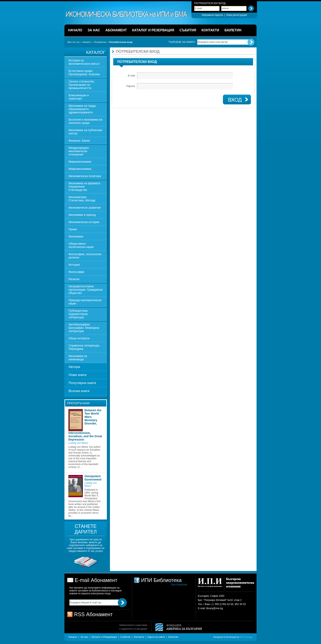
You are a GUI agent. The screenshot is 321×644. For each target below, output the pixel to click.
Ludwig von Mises (78, 443)
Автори (74, 367)
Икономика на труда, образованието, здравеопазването (82, 109)
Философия (76, 272)
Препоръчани (78, 403)
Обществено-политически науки (81, 245)
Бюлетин (173, 637)
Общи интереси (79, 338)
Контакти (139, 637)
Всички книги (79, 391)
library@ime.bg (215, 608)
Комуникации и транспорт (79, 97)
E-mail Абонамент (96, 580)
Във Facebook (179, 585)
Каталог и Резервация (104, 637)
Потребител (100, 42)
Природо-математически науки (85, 302)
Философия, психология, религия (85, 256)
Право (73, 229)
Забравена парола (212, 15)
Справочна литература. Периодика (84, 347)
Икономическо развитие (85, 208)
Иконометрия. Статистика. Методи (82, 199)
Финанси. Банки (79, 141)
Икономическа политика (85, 176)
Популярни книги (82, 383)
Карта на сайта (156, 637)
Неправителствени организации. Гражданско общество (86, 290)
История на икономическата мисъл (84, 62)
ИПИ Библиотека (127, 14)
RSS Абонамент (93, 614)
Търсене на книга (182, 42)
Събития (125, 637)
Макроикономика (80, 162)
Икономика (76, 236)
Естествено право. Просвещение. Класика (84, 73)
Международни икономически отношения (79, 151)
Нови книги (78, 375)
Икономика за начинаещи (78, 358)
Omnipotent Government (93, 478)
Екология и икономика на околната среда (85, 121)
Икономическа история (84, 222)
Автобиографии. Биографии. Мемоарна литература (84, 328)
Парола (131, 86)
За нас (84, 637)
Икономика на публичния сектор (85, 132)
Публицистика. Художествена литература (78, 314)
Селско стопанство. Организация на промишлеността (82, 85)
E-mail (131, 76)
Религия (74, 279)
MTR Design (246, 637)
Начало (87, 42)
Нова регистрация (237, 15)
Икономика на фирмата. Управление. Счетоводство (85, 187)
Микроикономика (80, 169)
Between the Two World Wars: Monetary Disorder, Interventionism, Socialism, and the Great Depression (85, 425)
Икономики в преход (82, 215)
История (74, 265)
